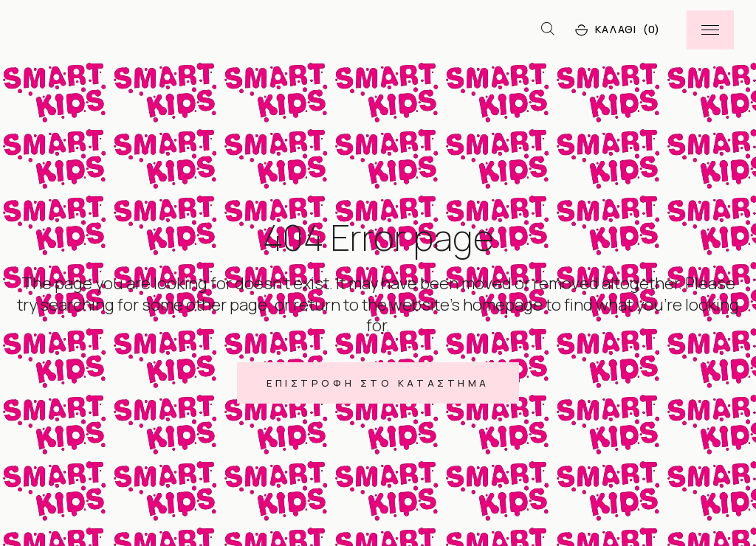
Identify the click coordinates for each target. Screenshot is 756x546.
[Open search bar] (548, 30)
